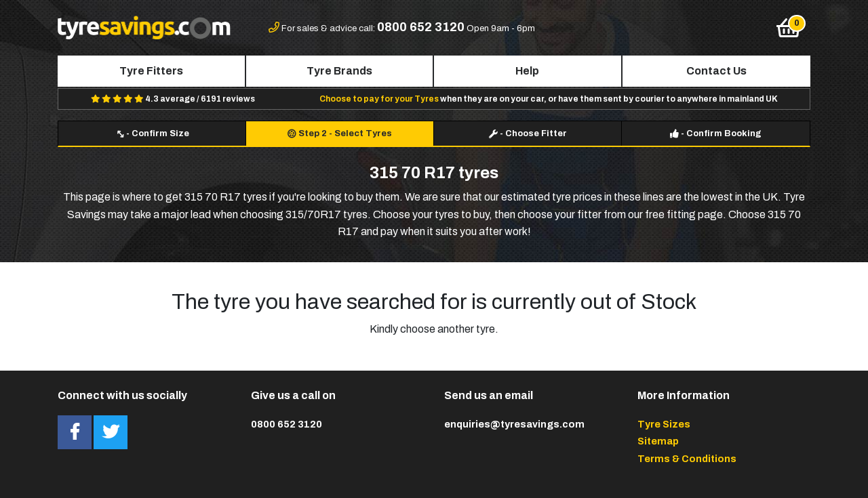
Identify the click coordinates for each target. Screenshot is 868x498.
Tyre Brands (339, 71)
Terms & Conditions (687, 459)
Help (527, 71)
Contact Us (716, 71)
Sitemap (658, 441)
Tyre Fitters (151, 71)
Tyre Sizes (664, 424)
